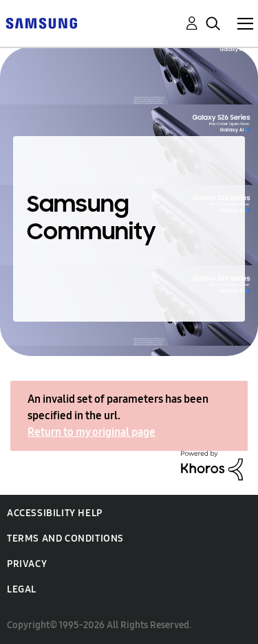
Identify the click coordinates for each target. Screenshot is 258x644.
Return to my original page (92, 432)
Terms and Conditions (65, 538)
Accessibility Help (55, 513)
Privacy (27, 564)
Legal (22, 589)
